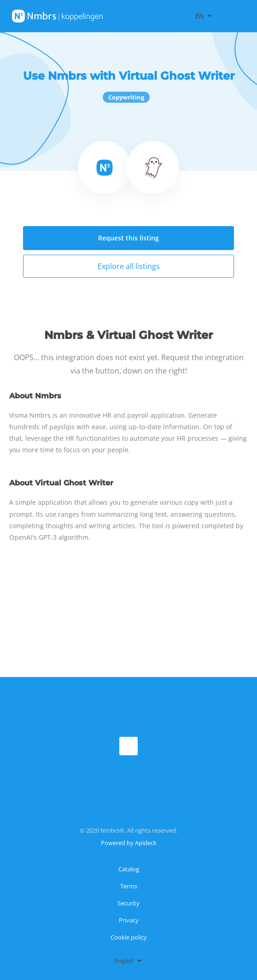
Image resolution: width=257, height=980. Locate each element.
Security (128, 903)
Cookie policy (129, 937)
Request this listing (128, 238)
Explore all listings (129, 266)
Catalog (129, 869)
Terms (129, 886)
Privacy (129, 920)
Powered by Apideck (129, 843)
